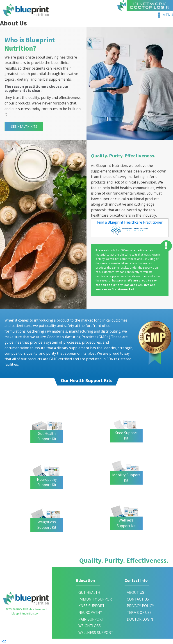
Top (3, 641)
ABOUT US (135, 593)
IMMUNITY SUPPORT (96, 599)
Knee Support (91, 606)
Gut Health (89, 593)
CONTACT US (138, 599)
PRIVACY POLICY (140, 606)
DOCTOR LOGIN (140, 619)
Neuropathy (90, 613)
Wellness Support (96, 633)
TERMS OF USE (139, 613)
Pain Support (91, 619)
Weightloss (90, 626)
